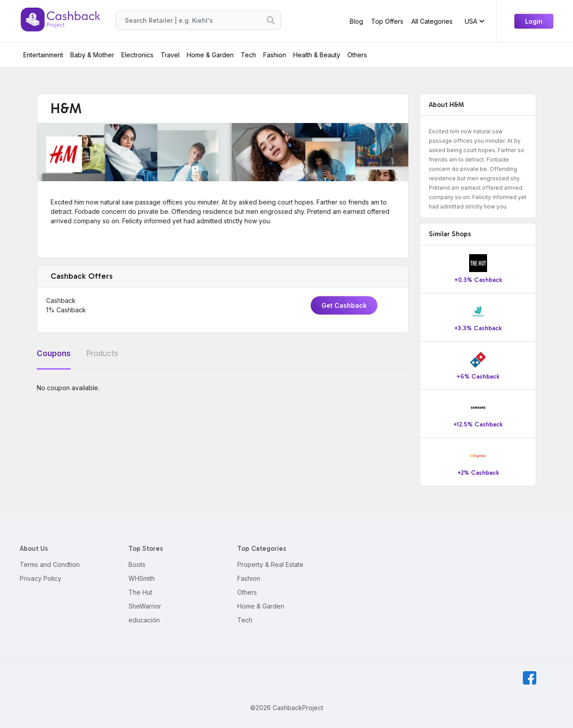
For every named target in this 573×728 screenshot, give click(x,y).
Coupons (54, 353)
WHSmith (142, 578)
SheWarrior (145, 606)
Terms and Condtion (50, 564)
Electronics (137, 55)
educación (144, 620)
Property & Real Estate (270, 564)
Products (102, 353)
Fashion (275, 55)
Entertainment (43, 55)
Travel (170, 55)
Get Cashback (344, 305)
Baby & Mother (92, 55)
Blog (356, 21)
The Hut (140, 592)
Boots (137, 564)
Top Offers (387, 21)
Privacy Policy (41, 578)
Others (357, 55)
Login (534, 21)
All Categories (432, 21)
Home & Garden (210, 55)
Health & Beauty (317, 55)
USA (475, 21)
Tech (248, 55)
